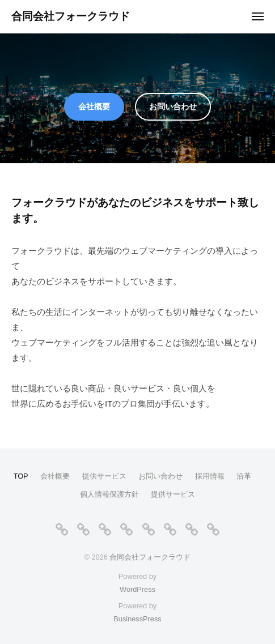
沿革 (244, 476)
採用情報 (210, 476)
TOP (21, 476)
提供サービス (104, 476)
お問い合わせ (173, 106)
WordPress (137, 589)
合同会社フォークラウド (71, 16)
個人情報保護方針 (109, 494)
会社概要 (94, 106)
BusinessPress (137, 619)
